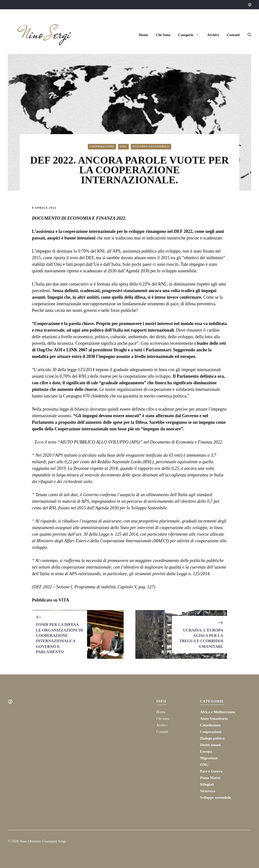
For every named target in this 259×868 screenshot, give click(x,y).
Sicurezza (207, 791)
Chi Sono (163, 35)
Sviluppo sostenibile (151, 146)
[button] (247, 35)
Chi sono (163, 719)
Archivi (213, 35)
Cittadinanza (210, 725)
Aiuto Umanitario (214, 719)
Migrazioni (209, 758)
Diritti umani (210, 745)
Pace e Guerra (211, 771)
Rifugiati (207, 784)
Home (143, 35)
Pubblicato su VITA (50, 600)
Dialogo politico (212, 738)
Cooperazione (102, 146)
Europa (206, 751)
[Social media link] (249, 5)
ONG (123, 146)
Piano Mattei (210, 778)
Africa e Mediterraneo (217, 712)
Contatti (233, 35)
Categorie (191, 35)
